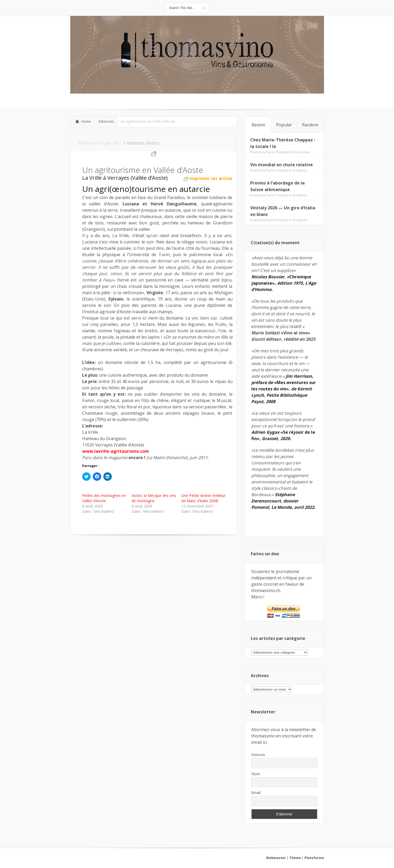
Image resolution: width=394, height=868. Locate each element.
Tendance (300, 170)
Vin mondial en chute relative (282, 165)
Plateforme (314, 858)
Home (86, 121)
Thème (295, 858)
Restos (153, 143)
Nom (256, 774)
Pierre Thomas (277, 152)
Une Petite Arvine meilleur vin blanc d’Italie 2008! (203, 498)
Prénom (258, 755)
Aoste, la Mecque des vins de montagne (154, 498)
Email (256, 793)
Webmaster (276, 858)
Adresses (106, 121)
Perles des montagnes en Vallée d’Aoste (104, 498)
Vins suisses (301, 152)
